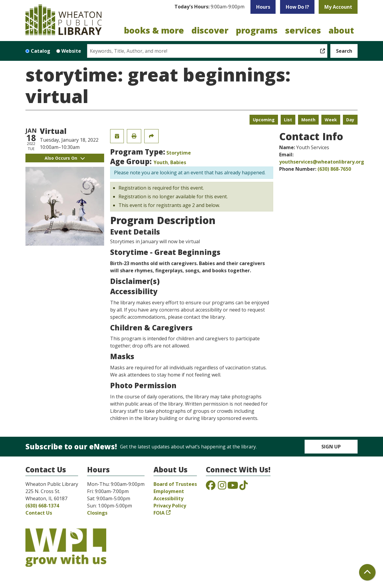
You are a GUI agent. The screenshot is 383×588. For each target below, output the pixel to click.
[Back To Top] (367, 572)
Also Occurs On (65, 158)
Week (331, 120)
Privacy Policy (170, 506)
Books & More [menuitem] (154, 30)
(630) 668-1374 (42, 506)
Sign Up (331, 447)
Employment (169, 491)
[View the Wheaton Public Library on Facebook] (211, 487)
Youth (161, 162)
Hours (263, 7)
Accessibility (168, 498)
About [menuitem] (341, 30)
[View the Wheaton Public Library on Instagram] (222, 487)
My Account (338, 7)
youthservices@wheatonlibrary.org (322, 162)
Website (71, 51)
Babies (178, 162)
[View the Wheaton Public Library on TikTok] (244, 487)
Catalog (41, 51)
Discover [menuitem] (210, 30)
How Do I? (297, 7)
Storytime (179, 153)
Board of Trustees (175, 484)
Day (350, 120)
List (288, 120)
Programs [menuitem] (257, 30)
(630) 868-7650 (334, 169)
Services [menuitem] (303, 30)
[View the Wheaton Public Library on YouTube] (233, 487)
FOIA (159, 513)
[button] (209, 7)
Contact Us (39, 513)
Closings (97, 513)
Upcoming (264, 120)
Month (308, 120)
